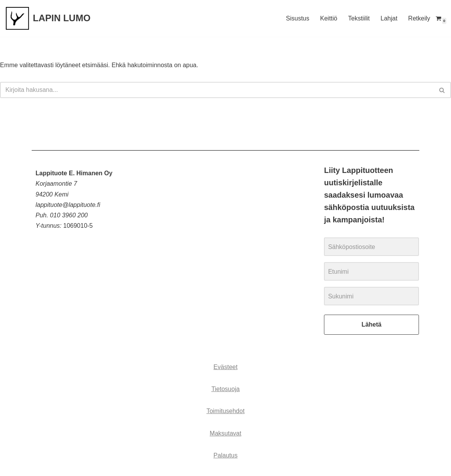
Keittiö (329, 18)
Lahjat (389, 18)
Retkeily (419, 18)
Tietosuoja (225, 389)
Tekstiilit (359, 18)
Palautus (225, 455)
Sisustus (298, 18)
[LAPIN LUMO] (48, 18)
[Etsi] (217, 90)
